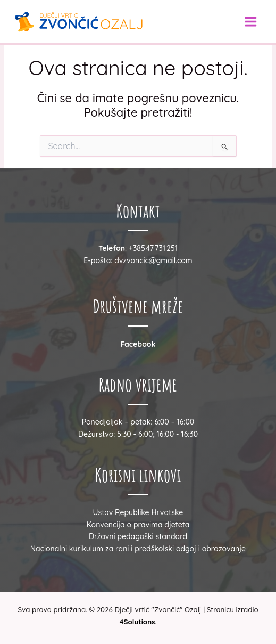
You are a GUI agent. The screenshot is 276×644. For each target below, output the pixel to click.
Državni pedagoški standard (138, 536)
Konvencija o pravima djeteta (138, 525)
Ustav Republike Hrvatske (138, 512)
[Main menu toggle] (251, 22)
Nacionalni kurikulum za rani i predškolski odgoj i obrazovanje (138, 549)
